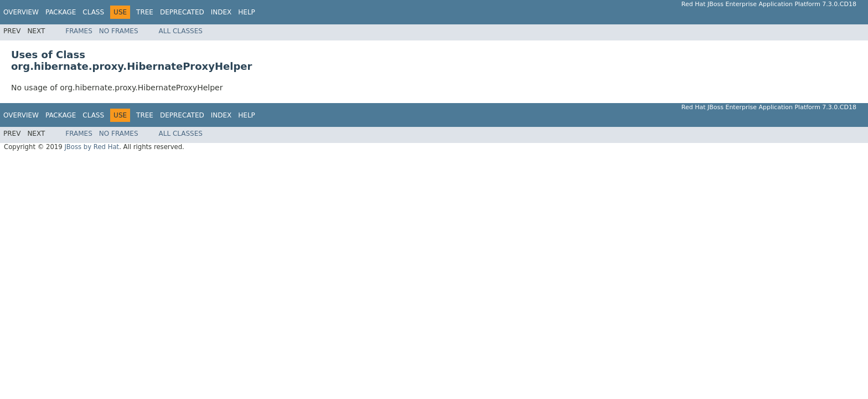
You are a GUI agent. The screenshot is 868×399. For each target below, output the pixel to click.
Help (247, 12)
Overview (21, 12)
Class (93, 12)
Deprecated (182, 12)
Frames (79, 31)
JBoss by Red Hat (92, 147)
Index (221, 12)
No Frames (119, 31)
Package (61, 12)
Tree (145, 12)
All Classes (181, 31)
